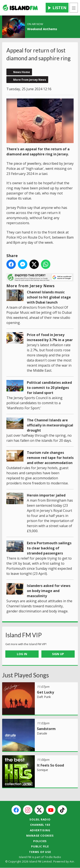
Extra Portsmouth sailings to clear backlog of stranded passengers (49, 548)
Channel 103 (40, 825)
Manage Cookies (40, 836)
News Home (22, 72)
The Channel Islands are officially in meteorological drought (50, 425)
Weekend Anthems (42, 29)
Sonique (42, 770)
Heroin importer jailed (46, 495)
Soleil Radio (40, 819)
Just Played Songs (25, 675)
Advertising (40, 830)
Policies (40, 841)
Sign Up (58, 654)
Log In (22, 654)
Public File (40, 846)
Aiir (72, 862)
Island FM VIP (24, 635)
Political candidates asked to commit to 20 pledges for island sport (49, 388)
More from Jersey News (30, 80)
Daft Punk (44, 697)
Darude (42, 733)
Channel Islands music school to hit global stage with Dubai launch (49, 297)
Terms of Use (40, 852)
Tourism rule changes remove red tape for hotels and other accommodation (50, 458)
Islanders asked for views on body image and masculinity (49, 591)
